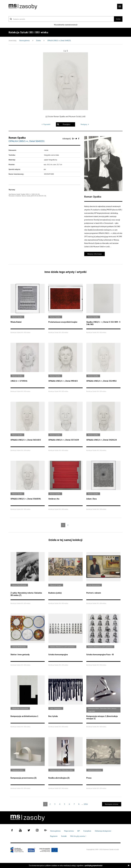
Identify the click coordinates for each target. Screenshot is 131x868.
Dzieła (39, 41)
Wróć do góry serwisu (78, 836)
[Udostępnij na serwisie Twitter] (77, 139)
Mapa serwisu (69, 831)
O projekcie (87, 831)
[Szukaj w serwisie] (61, 19)
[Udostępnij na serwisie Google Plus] (73, 139)
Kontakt (64, 836)
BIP (79, 831)
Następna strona (112, 804)
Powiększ (67, 124)
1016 (86, 804)
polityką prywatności (94, 865)
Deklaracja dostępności (103, 831)
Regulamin (54, 836)
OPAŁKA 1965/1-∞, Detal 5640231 (59, 41)
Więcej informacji (94, 254)
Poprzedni (46, 124)
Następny (85, 124)
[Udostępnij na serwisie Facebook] (79, 139)
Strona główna (25, 41)
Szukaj (118, 19)
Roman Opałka (17, 138)
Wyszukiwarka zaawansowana (65, 25)
